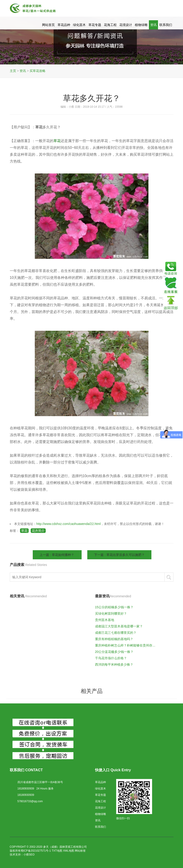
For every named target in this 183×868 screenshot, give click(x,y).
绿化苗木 (79, 25)
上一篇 (57, 555)
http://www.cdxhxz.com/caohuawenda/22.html (69, 524)
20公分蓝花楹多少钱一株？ (114, 652)
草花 (24, 531)
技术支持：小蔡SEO (22, 855)
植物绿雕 (141, 25)
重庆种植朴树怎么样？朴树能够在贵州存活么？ (126, 645)
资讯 (153, 25)
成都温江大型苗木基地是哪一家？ (119, 626)
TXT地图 (57, 851)
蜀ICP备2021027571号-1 (36, 851)
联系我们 (166, 25)
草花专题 (95, 25)
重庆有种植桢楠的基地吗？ (114, 639)
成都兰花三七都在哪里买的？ (116, 633)
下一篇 (119, 555)
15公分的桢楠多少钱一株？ (114, 607)
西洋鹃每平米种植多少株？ (114, 664)
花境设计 (126, 25)
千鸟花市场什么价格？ (111, 658)
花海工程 (110, 25)
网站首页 (48, 25)
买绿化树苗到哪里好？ (111, 613)
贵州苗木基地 (105, 620)
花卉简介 (38, 531)
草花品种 (64, 25)
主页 (13, 71)
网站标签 (80, 851)
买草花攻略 (38, 71)
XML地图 (69, 851)
